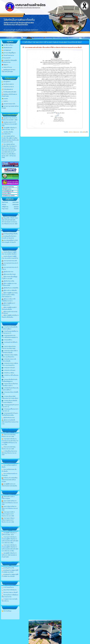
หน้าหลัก (19, 38)
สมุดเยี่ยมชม (56, 38)
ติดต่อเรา (70, 38)
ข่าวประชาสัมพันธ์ (27, 38)
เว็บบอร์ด (64, 38)
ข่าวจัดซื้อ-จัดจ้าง (38, 38)
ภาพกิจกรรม (48, 38)
